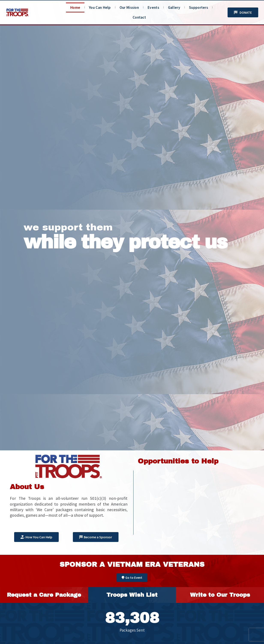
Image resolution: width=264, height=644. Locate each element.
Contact (139, 17)
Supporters (199, 7)
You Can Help (100, 7)
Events (153, 7)
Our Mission (129, 7)
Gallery (174, 7)
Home (75, 7)
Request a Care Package (44, 595)
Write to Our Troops (220, 595)
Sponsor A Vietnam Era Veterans (132, 565)
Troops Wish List (132, 595)
